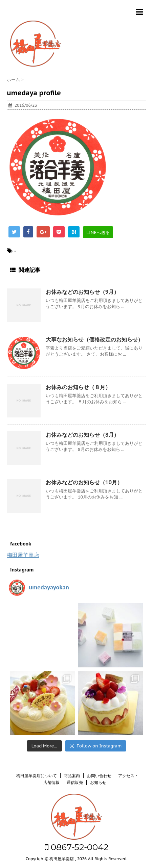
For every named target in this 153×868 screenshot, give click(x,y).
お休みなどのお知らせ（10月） (84, 482)
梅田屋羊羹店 (23, 555)
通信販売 (75, 782)
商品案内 (72, 776)
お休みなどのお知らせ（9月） (82, 292)
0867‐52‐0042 (76, 847)
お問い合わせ (99, 776)
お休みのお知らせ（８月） (78, 387)
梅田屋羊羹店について (37, 776)
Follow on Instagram (96, 746)
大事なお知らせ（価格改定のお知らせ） (94, 339)
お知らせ (98, 782)
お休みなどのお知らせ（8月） (82, 435)
